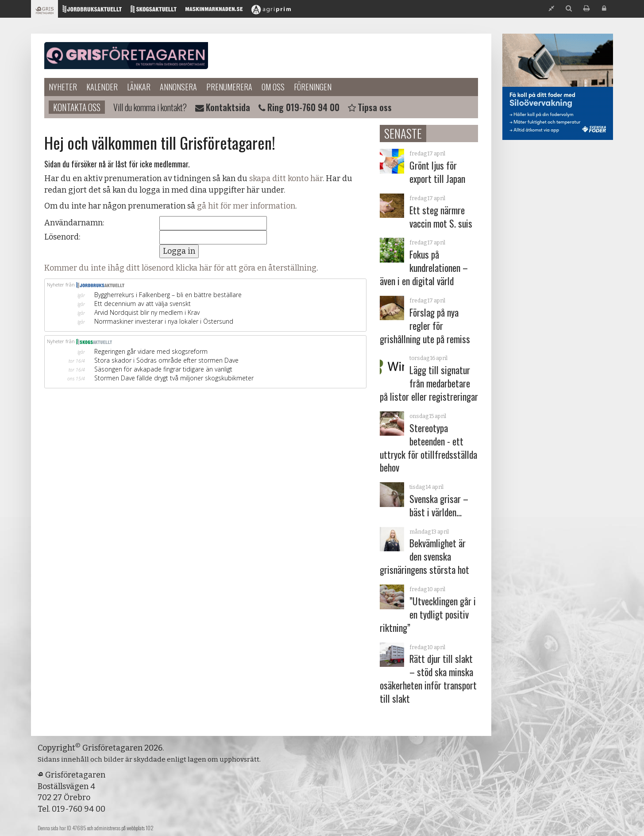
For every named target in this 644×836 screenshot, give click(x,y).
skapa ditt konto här (286, 178)
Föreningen (313, 87)
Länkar (139, 87)
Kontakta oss (77, 107)
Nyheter (63, 87)
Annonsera (178, 87)
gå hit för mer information (246, 206)
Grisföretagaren (126, 56)
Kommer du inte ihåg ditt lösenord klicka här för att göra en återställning (180, 268)
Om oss (273, 87)
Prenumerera (229, 87)
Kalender (102, 87)
